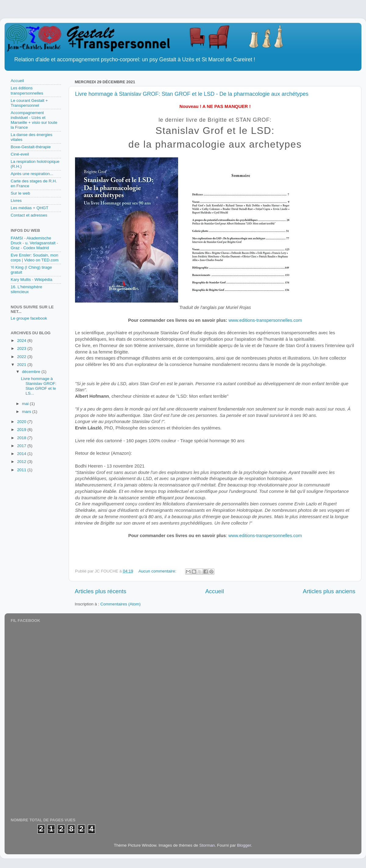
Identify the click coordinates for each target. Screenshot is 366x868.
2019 (22, 430)
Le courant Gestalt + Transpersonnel (29, 103)
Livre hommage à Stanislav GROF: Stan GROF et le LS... (39, 386)
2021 (22, 365)
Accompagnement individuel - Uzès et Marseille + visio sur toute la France (34, 120)
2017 (22, 446)
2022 (22, 357)
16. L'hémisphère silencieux (26, 289)
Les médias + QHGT (29, 208)
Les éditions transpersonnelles (27, 90)
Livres (16, 201)
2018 (22, 438)
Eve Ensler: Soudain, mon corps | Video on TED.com (35, 258)
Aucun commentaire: (158, 571)
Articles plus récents (100, 591)
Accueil (215, 591)
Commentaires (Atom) (120, 604)
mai (26, 404)
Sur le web (20, 193)
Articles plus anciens (329, 591)
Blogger (244, 845)
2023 (22, 348)
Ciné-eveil (20, 154)
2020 (22, 422)
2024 (22, 341)
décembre (32, 372)
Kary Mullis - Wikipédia (32, 280)
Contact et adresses (29, 215)
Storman (207, 845)
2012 (22, 462)
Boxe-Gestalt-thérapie (31, 147)
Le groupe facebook (29, 318)
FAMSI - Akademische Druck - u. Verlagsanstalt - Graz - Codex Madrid (34, 243)
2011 (22, 470)
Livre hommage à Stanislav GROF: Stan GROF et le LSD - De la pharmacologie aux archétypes (192, 94)
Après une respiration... (32, 174)
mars (27, 412)
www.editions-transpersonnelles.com (265, 320)
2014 (22, 454)
